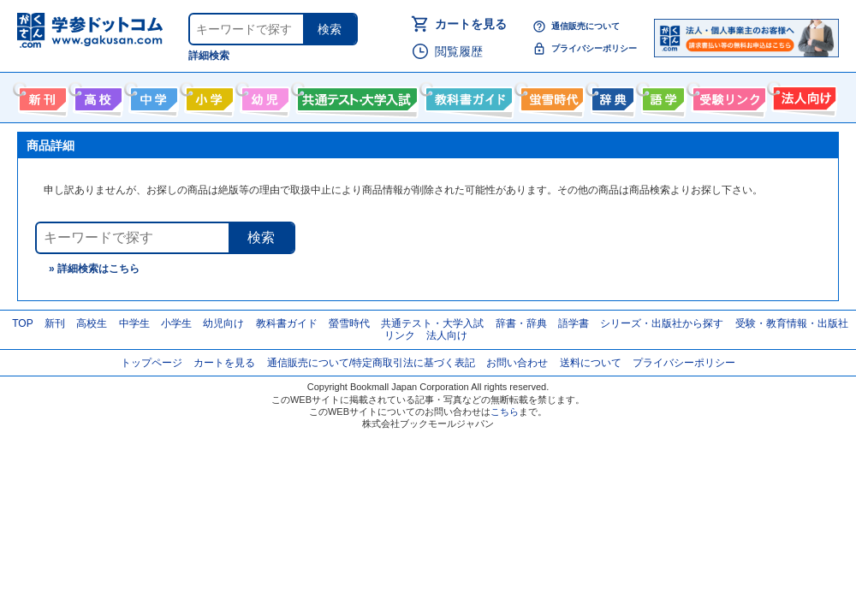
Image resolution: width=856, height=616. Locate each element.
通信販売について (586, 26)
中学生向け (152, 96)
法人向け (802, 96)
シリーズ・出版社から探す (662, 323)
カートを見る (471, 24)
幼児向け (263, 96)
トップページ (152, 363)
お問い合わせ (517, 363)
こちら (505, 412)
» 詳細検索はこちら (94, 269)
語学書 (661, 96)
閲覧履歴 (459, 51)
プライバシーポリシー (594, 48)
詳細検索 (209, 56)
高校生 (92, 323)
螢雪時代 (550, 96)
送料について (591, 363)
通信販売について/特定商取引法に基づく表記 (371, 363)
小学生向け (208, 96)
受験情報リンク (727, 96)
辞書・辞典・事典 (611, 96)
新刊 (55, 323)
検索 (330, 29)
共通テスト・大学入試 (355, 96)
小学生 (176, 323)
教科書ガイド (467, 96)
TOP (22, 323)
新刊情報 (41, 96)
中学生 (134, 323)
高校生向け (96, 96)
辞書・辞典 (521, 323)
